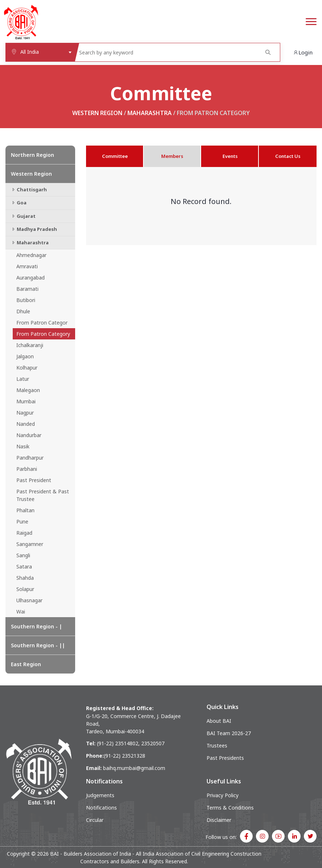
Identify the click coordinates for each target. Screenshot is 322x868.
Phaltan (25, 510)
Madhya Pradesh (34, 229)
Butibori (26, 300)
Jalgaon (25, 356)
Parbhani (27, 469)
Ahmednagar (31, 255)
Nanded (26, 424)
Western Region (97, 113)
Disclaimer (219, 820)
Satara (24, 567)
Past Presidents (225, 758)
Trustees (217, 745)
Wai (21, 612)
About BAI (219, 721)
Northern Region (32, 155)
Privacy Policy (223, 795)
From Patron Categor (42, 323)
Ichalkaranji (30, 345)
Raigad (24, 533)
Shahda (25, 578)
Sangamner (30, 544)
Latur (23, 379)
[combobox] (40, 52)
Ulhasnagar (29, 600)
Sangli (23, 555)
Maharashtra (150, 113)
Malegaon (28, 390)
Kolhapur (27, 368)
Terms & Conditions (230, 808)
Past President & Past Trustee (43, 495)
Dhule (23, 311)
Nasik (23, 446)
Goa (19, 203)
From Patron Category (43, 334)
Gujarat (23, 216)
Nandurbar (29, 435)
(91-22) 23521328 (125, 756)
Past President (34, 480)
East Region (26, 664)
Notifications (101, 808)
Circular (95, 820)
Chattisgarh (29, 190)
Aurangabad (30, 278)
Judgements (100, 795)
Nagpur (25, 413)
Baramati (27, 289)
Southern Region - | (36, 626)
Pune (22, 521)
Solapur (25, 589)
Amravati (27, 266)
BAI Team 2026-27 (229, 733)
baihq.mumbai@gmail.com (134, 768)
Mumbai (26, 401)
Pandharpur (30, 458)
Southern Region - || (38, 645)
